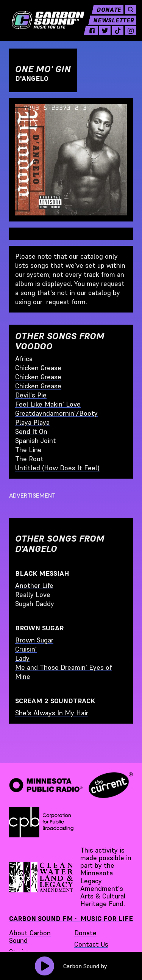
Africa (24, 359)
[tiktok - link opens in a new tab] (121, 33)
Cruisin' (26, 649)
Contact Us (91, 944)
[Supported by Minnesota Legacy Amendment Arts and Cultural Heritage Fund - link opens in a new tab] (42, 877)
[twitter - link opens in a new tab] (108, 33)
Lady (22, 658)
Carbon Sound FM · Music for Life (71, 918)
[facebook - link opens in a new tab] (95, 33)
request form (66, 302)
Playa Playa (32, 422)
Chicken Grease (38, 368)
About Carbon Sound (30, 937)
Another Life (34, 585)
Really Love (33, 594)
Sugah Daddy (35, 604)
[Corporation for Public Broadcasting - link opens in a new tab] (41, 822)
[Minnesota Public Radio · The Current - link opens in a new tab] (71, 785)
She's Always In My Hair (52, 713)
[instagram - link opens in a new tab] (134, 33)
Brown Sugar (34, 640)
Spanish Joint (36, 441)
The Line (28, 450)
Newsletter (117, 23)
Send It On (31, 431)
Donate (112, 12)
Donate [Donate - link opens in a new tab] (85, 933)
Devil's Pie (31, 395)
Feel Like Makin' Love (48, 404)
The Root (29, 459)
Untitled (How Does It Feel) (57, 468)
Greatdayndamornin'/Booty (56, 413)
